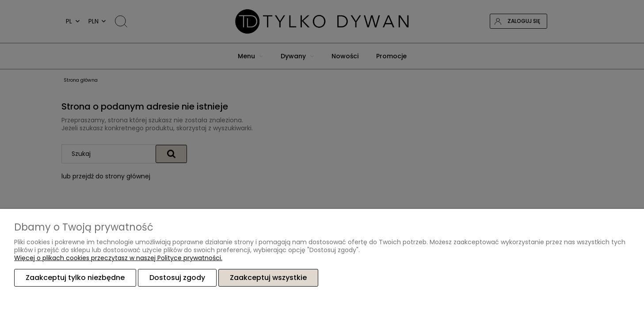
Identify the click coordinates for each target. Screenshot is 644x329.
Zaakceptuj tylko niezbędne (75, 278)
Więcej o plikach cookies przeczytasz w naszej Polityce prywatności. (118, 258)
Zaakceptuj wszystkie (268, 278)
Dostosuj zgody (177, 278)
